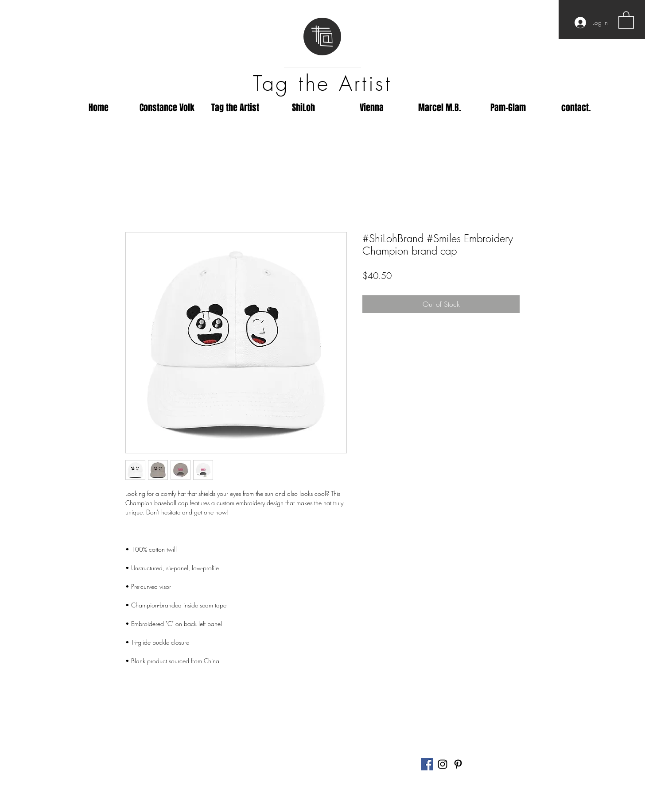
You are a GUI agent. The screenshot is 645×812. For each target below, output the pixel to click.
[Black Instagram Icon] (443, 764)
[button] (626, 19)
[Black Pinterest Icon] (458, 764)
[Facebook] (427, 764)
